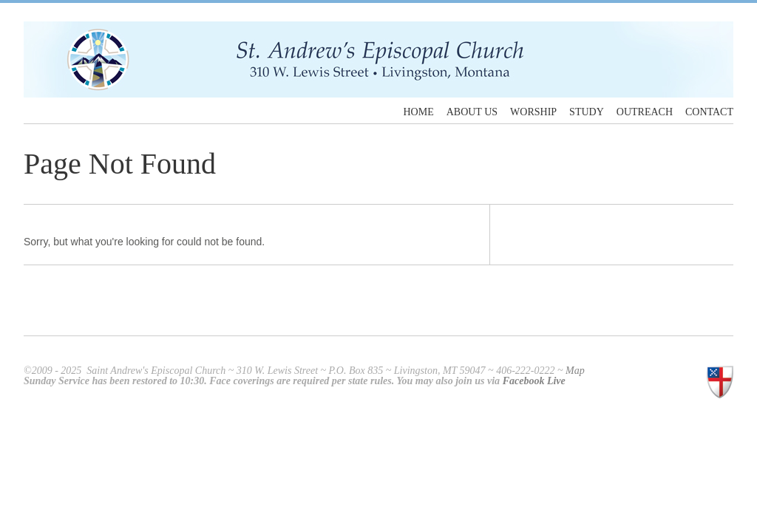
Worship (533, 112)
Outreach (645, 112)
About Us (472, 112)
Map (575, 371)
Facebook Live (534, 381)
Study (587, 112)
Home (418, 112)
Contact (709, 112)
